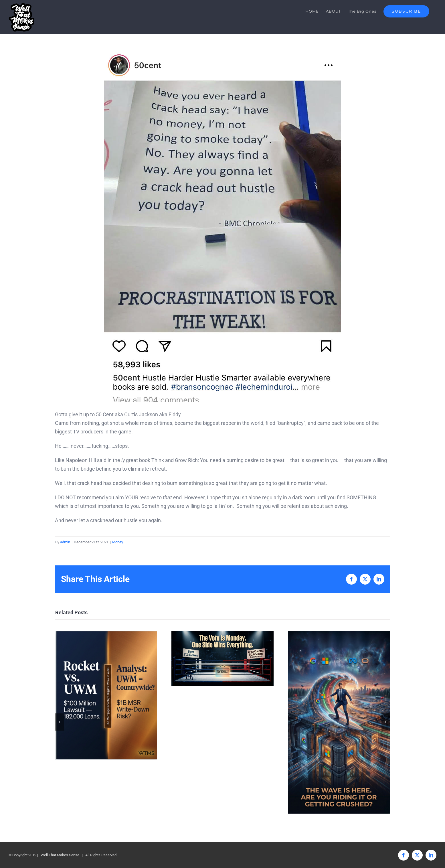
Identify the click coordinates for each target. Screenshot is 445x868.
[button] (60, 722)
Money (118, 542)
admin (65, 542)
